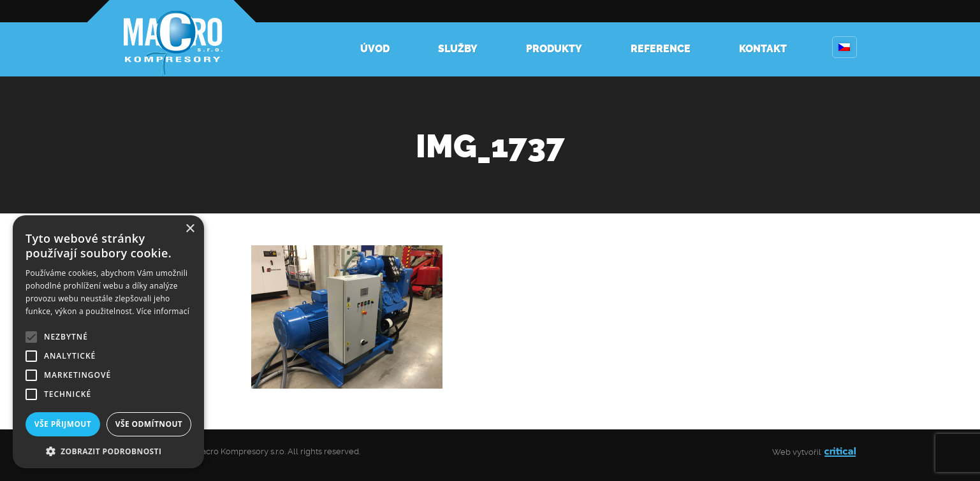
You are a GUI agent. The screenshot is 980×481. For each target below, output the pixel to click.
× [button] (190, 229)
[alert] (108, 342)
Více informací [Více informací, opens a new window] (163, 311)
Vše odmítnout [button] (149, 424)
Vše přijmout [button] (63, 424)
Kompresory (172, 38)
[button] (108, 450)
